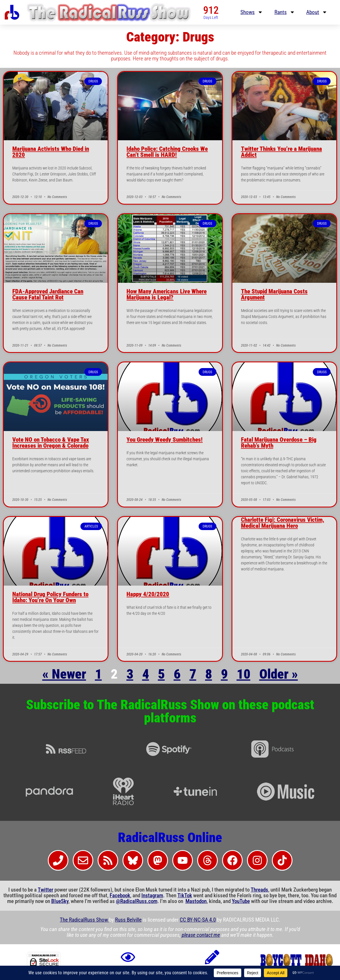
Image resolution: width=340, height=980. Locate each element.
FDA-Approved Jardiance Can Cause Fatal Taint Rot (48, 294)
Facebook (120, 896)
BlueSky (60, 901)
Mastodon (196, 901)
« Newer (64, 674)
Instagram (152, 896)
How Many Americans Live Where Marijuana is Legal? (167, 294)
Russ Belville (128, 920)
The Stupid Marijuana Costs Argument (274, 294)
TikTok (185, 896)
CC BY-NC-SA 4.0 (198, 920)
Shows (252, 12)
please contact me (201, 935)
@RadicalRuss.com (137, 901)
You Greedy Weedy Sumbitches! (165, 440)
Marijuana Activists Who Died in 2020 (51, 152)
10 (244, 674)
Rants (285, 12)
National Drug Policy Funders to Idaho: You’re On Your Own (50, 597)
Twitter (46, 890)
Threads (259, 890)
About (317, 12)
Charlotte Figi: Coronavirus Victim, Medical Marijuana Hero (283, 523)
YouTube (241, 901)
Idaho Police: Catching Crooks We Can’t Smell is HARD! (167, 152)
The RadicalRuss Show (84, 920)
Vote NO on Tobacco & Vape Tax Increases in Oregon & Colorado (51, 443)
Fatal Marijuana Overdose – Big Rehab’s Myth (279, 443)
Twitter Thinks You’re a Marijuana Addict (281, 152)
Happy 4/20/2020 (148, 594)
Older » (279, 674)
